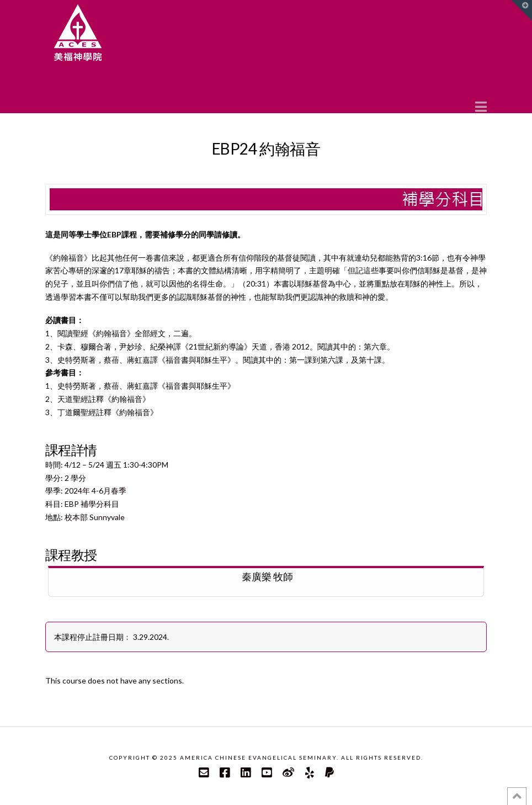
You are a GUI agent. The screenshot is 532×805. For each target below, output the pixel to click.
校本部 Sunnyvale (95, 517)
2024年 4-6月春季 (95, 491)
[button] (481, 106)
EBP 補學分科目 (92, 504)
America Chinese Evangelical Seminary (258, 758)
